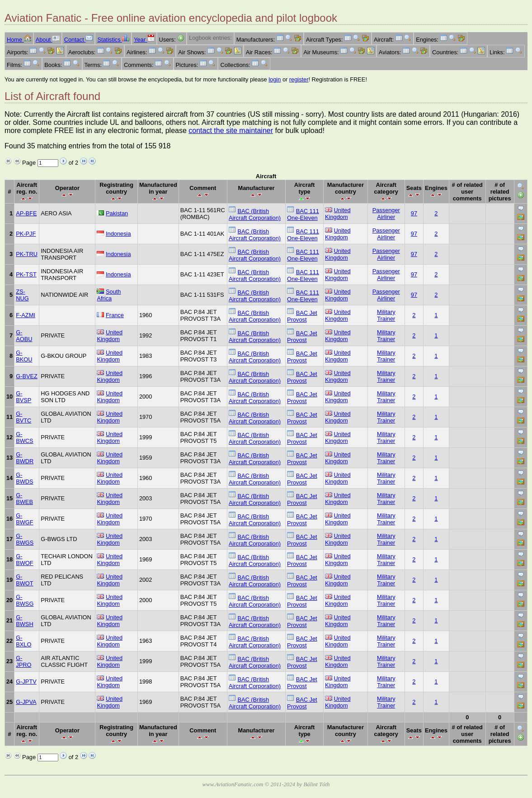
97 (414, 213)
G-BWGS (25, 539)
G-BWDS (24, 478)
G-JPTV (26, 682)
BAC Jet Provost (302, 316)
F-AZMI (26, 315)
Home (19, 40)
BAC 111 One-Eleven (303, 214)
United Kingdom (338, 214)
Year (144, 40)
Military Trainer (386, 315)
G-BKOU (24, 356)
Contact (79, 40)
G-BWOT (24, 580)
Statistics (113, 40)
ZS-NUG (22, 295)
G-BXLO (24, 641)
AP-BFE (26, 213)
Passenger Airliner (386, 214)
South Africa (109, 295)
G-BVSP (24, 397)
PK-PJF (26, 234)
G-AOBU (24, 336)
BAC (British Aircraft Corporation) (255, 214)
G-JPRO (24, 661)
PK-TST (26, 274)
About (48, 40)
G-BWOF (24, 560)
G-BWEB (24, 499)
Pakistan (117, 213)
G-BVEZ (27, 376)
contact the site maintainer (231, 131)
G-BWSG (25, 600)
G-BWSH (24, 621)
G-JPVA (26, 702)
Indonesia (118, 234)
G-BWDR (25, 458)
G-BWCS (24, 437)
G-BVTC (24, 417)
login (275, 79)
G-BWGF (24, 519)
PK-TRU (27, 254)
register (299, 79)
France (115, 315)
